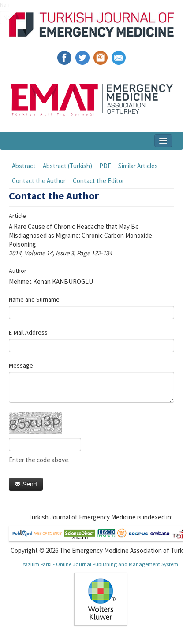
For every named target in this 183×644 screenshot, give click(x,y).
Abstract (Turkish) (67, 166)
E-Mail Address (28, 332)
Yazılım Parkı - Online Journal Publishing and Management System (100, 564)
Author (18, 271)
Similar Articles (138, 166)
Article (17, 216)
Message (21, 365)
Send (26, 484)
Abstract (24, 166)
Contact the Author (39, 181)
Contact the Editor (99, 181)
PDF (105, 166)
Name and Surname (34, 299)
